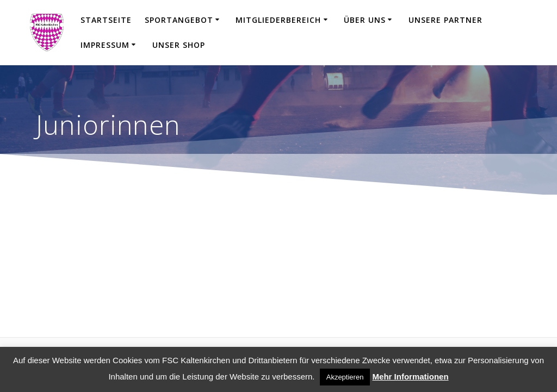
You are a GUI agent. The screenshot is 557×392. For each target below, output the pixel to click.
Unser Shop (179, 45)
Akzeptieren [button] (345, 377)
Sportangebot (179, 20)
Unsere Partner (445, 20)
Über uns (365, 20)
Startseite (106, 20)
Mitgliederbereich (278, 20)
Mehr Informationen (411, 377)
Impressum (105, 45)
